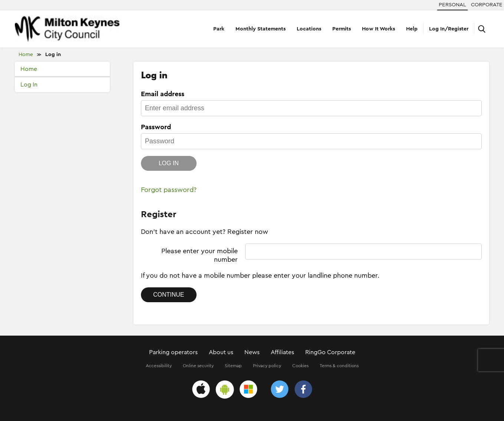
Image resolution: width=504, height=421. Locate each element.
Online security (198, 366)
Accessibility (159, 366)
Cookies (300, 366)
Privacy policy (267, 366)
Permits (342, 29)
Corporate (487, 5)
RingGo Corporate (330, 352)
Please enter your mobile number (200, 255)
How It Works (378, 29)
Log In (29, 85)
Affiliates (282, 352)
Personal (452, 5)
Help (412, 29)
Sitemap (233, 366)
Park (219, 29)
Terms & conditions (339, 366)
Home (26, 55)
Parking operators (173, 352)
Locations (309, 29)
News (252, 352)
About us (221, 352)
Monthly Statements (261, 29)
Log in (53, 55)
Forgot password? (169, 190)
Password (156, 127)
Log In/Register (449, 29)
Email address (163, 94)
